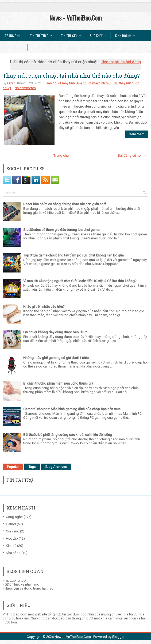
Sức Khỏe (100, 34)
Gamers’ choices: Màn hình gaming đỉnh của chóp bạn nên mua (72, 409)
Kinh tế (11, 546)
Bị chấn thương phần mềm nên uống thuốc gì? (58, 383)
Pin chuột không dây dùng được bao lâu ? (55, 332)
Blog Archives (56, 467)
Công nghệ (14, 517)
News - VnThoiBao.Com (75, 18)
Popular (13, 467)
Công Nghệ (16, 46)
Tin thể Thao (43, 34)
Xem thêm (137, 134)
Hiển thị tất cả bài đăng (121, 62)
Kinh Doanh (127, 34)
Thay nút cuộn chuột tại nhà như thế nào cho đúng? (71, 76)
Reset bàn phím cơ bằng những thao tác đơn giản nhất (65, 204)
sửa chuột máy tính (61, 83)
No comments (25, 88)
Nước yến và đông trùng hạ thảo (29, 588)
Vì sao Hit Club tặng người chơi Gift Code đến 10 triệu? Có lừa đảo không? (80, 281)
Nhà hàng (13, 553)
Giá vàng (13, 531)
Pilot (10, 83)
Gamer (11, 524)
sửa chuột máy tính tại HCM (97, 83)
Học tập (12, 538)
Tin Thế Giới (73, 34)
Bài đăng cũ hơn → (132, 155)
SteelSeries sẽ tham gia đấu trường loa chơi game (61, 230)
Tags (32, 467)
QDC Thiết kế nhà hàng (22, 584)
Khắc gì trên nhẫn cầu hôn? (44, 307)
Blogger (118, 637)
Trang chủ (13, 36)
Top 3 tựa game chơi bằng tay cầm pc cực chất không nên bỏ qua (73, 255)
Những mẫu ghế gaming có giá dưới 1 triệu (56, 358)
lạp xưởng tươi (16, 580)
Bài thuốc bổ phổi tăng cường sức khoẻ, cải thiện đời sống (68, 435)
